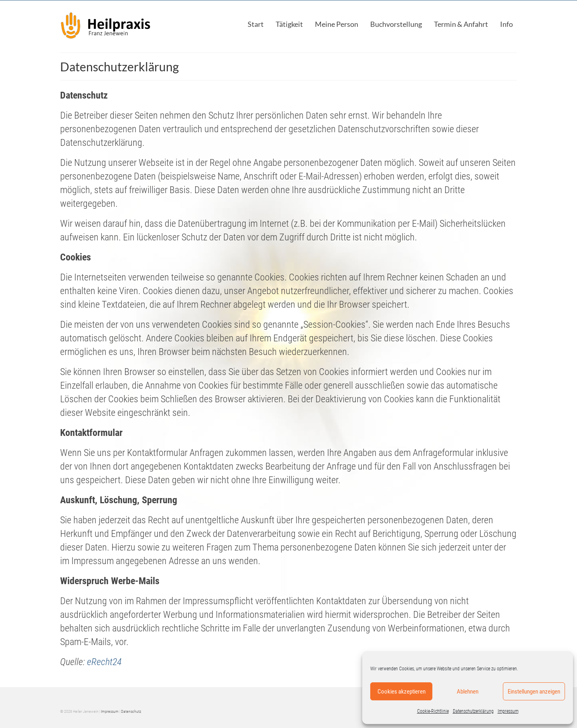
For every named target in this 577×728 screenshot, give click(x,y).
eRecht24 (104, 662)
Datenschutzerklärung (473, 711)
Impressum (508, 711)
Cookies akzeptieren (401, 692)
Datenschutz (131, 711)
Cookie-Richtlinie (433, 711)
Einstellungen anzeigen (534, 692)
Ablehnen (468, 692)
